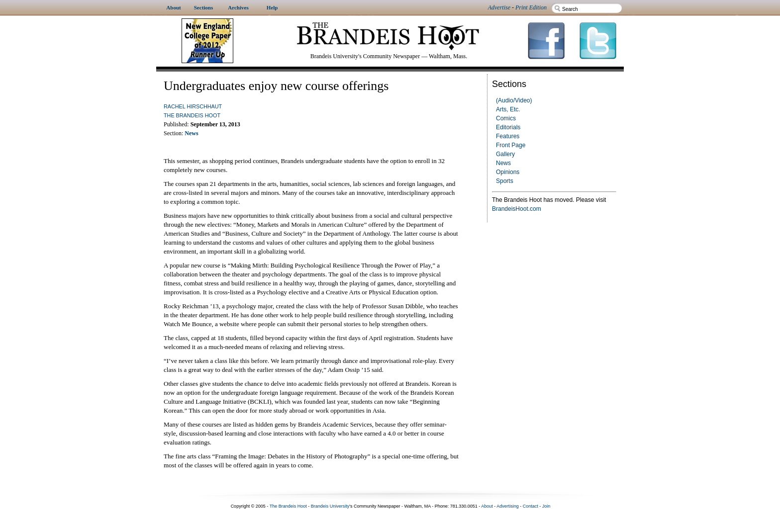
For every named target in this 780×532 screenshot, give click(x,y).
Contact (531, 506)
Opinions (508, 172)
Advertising (508, 506)
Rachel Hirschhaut (193, 106)
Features (508, 136)
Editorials (508, 127)
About (487, 506)
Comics (506, 118)
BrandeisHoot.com (517, 209)
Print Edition (531, 7)
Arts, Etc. (508, 109)
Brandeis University (330, 506)
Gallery (505, 154)
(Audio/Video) (514, 100)
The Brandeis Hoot (192, 115)
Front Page (511, 145)
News (503, 163)
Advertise (499, 7)
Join (546, 506)
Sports (505, 181)
